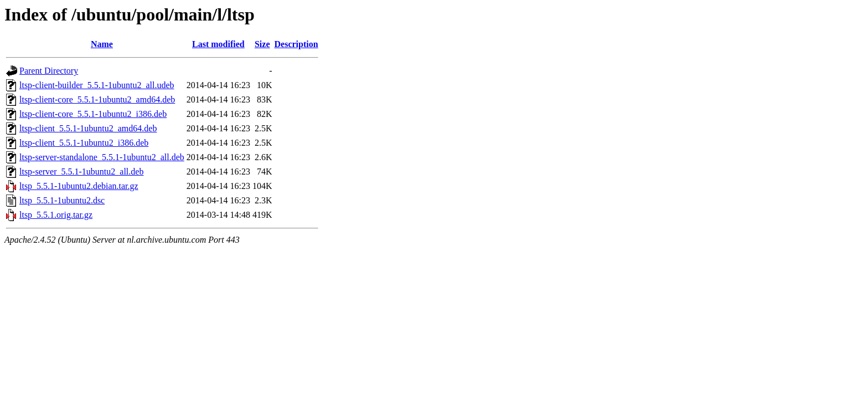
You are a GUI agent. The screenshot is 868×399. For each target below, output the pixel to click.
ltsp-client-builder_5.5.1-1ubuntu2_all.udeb (97, 85)
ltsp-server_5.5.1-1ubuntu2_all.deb (81, 172)
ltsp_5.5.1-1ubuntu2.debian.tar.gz (79, 186)
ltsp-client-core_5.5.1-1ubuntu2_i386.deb (93, 114)
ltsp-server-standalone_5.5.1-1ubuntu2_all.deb (102, 157)
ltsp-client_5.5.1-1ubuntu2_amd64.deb (88, 128)
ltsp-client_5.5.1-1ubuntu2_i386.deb (84, 143)
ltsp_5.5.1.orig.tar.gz (56, 215)
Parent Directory (49, 71)
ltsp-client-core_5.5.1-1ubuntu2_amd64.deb (97, 99)
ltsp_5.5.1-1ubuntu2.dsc (62, 200)
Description (296, 44)
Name (102, 44)
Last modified (218, 44)
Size (262, 44)
